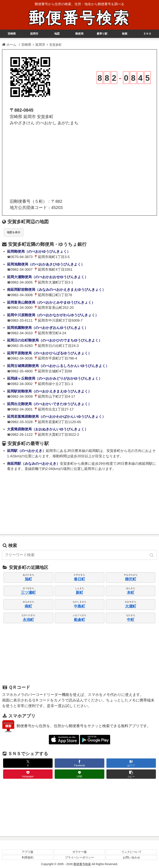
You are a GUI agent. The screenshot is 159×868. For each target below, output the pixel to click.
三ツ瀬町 (28, 593)
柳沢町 (131, 579)
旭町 (28, 579)
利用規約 (28, 857)
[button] (152, 555)
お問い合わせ (131, 857)
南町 (28, 606)
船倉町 (79, 620)
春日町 (79, 579)
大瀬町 (131, 606)
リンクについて (131, 852)
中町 (131, 620)
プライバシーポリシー (79, 857)
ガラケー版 (79, 852)
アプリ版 (28, 852)
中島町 (79, 606)
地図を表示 (14, 232)
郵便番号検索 (79, 18)
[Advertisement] (80, 162)
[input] (79, 555)
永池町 (28, 620)
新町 (79, 593)
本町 (131, 593)
